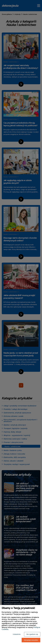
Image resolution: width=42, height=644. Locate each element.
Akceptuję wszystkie (31, 640)
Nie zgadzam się (32, 634)
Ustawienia (17, 634)
